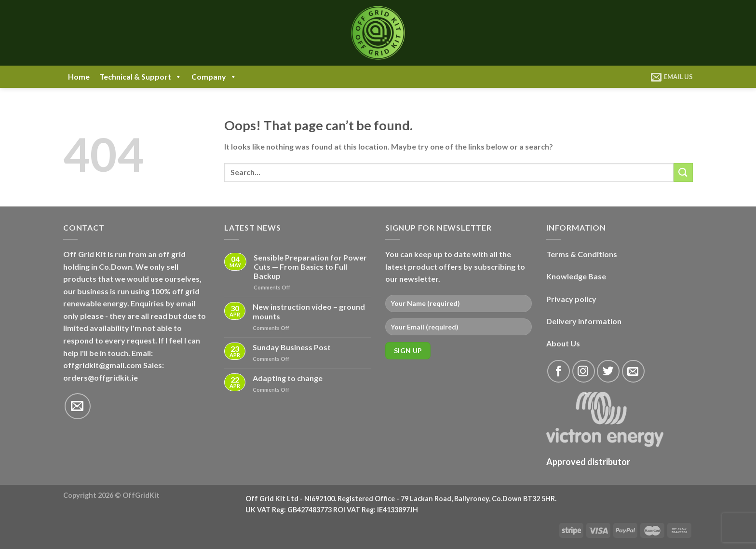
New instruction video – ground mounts (309, 311)
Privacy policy (571, 299)
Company (214, 77)
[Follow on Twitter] (608, 371)
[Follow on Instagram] (584, 371)
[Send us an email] (78, 406)
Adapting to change (288, 378)
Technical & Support (141, 77)
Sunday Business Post (292, 347)
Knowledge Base (576, 276)
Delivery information (584, 321)
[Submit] (683, 172)
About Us (563, 343)
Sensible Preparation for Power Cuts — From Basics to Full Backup (310, 267)
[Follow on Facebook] (559, 371)
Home (79, 76)
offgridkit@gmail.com (102, 365)
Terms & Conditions (582, 254)
